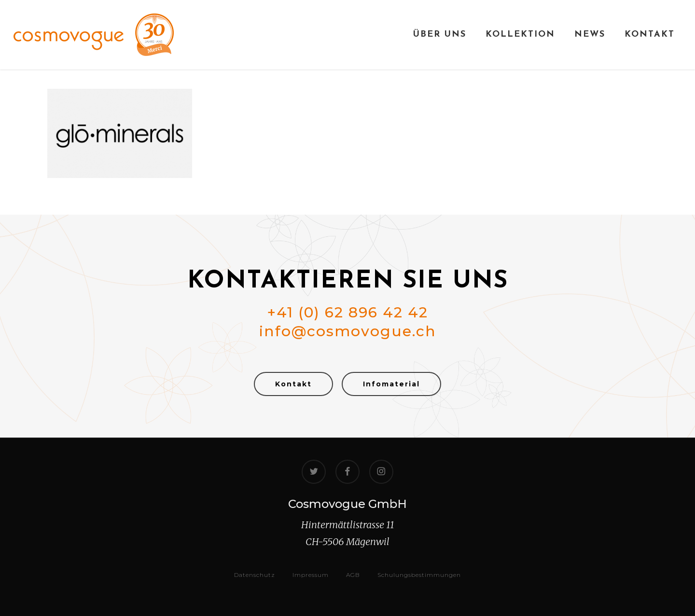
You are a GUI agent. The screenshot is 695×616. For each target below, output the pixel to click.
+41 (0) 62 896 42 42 (347, 312)
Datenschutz (255, 575)
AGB (353, 575)
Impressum (311, 575)
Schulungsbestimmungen (419, 575)
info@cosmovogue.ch (348, 331)
